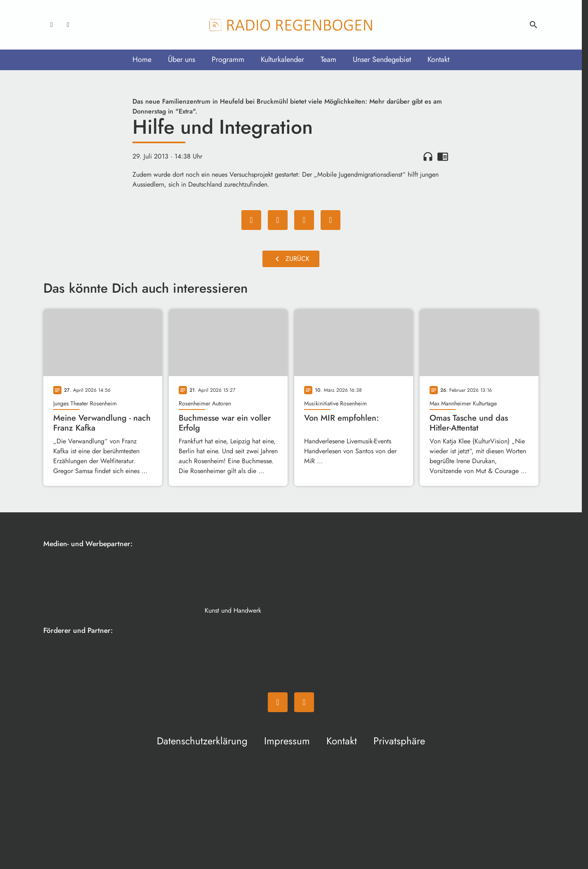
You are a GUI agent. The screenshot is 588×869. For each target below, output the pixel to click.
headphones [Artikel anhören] (428, 156)
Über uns (182, 59)
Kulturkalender (282, 59)
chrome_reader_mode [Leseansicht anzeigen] (443, 156)
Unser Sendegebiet (382, 59)
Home (142, 59)
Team (328, 59)
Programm (228, 59)
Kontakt (438, 59)
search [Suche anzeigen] (534, 25)
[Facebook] (52, 25)
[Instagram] (68, 25)
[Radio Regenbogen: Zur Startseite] (291, 25)
